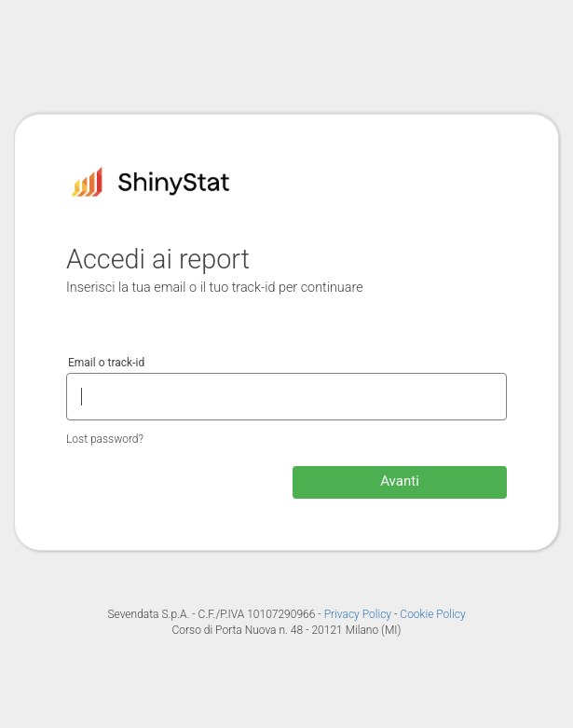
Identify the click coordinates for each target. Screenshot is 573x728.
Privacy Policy (359, 614)
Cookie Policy (432, 614)
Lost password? (105, 439)
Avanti (400, 481)
